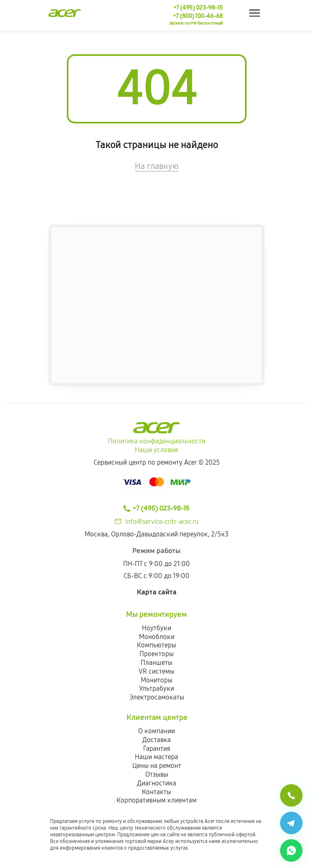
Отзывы (157, 774)
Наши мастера (156, 757)
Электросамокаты (157, 697)
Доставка (156, 740)
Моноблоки (157, 637)
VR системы (156, 671)
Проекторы (156, 654)
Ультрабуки (156, 688)
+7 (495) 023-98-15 (156, 508)
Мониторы (156, 680)
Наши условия (156, 450)
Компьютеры (156, 645)
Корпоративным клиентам (156, 800)
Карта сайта (157, 592)
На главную (157, 166)
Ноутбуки (156, 628)
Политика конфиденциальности (157, 441)
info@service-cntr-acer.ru (162, 522)
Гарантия (157, 748)
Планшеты (156, 663)
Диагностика (156, 783)
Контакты (156, 792)
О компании (156, 731)
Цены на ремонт (157, 766)
